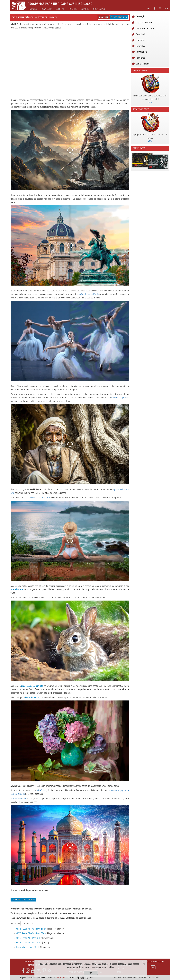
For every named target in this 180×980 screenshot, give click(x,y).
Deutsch (42, 978)
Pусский (90, 978)
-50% (150, 141)
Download (47, 9)
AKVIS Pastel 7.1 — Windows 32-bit (31, 933)
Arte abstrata (17, 589)
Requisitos (141, 58)
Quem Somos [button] (99, 9)
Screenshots (142, 52)
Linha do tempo (32, 697)
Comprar (104, 17)
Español (51, 978)
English (23, 978)
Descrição (140, 16)
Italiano (71, 978)
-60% (150, 103)
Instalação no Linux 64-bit (28, 947)
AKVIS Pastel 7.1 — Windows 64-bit (31, 929)
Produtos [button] (33, 9)
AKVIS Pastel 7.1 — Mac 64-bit (29, 938)
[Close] (143, 964)
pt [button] (166, 9)
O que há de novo (144, 22)
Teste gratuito (119, 17)
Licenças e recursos (145, 28)
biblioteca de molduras (40, 498)
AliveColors (42, 790)
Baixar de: (15, 924)
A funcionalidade (18, 799)
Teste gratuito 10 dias (23, 900)
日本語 (80, 978)
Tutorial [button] (73, 9)
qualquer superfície (120, 398)
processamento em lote (32, 686)
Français (32, 978)
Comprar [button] (60, 9)
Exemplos (140, 46)
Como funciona (143, 64)
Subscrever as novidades (153, 965)
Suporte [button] (85, 9)
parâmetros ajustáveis (88, 294)
